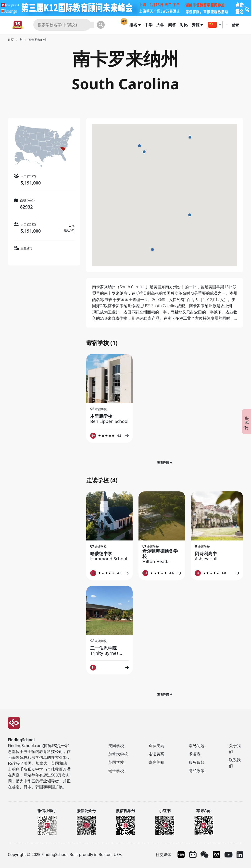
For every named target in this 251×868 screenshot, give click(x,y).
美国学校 (116, 746)
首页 (11, 40)
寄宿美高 (156, 746)
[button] (139, 146)
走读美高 (156, 754)
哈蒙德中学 (109, 556)
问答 (172, 25)
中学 (149, 25)
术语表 (195, 754)
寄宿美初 (156, 762)
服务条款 (197, 762)
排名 (135, 25)
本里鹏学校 (109, 419)
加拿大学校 (118, 754)
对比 (184, 25)
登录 (235, 25)
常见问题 (197, 746)
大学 (160, 25)
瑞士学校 (116, 771)
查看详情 (165, 463)
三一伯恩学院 (109, 651)
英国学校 (116, 762)
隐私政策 (197, 771)
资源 (197, 25)
